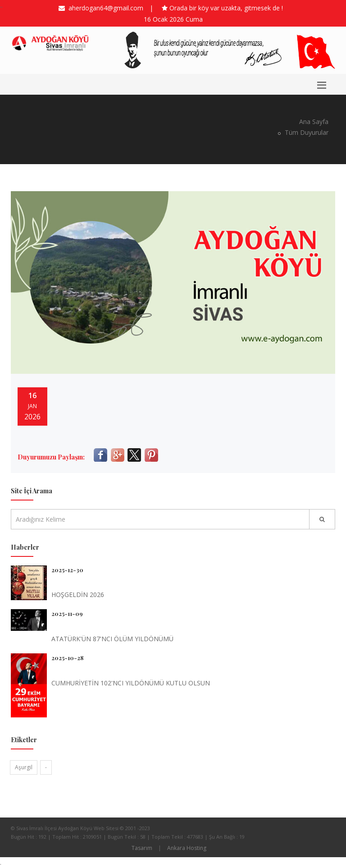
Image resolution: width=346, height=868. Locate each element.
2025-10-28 (68, 658)
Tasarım (142, 848)
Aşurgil (24, 767)
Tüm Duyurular (306, 132)
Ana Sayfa (314, 122)
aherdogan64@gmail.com (104, 8)
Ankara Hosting (187, 848)
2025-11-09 (67, 613)
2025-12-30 (67, 570)
